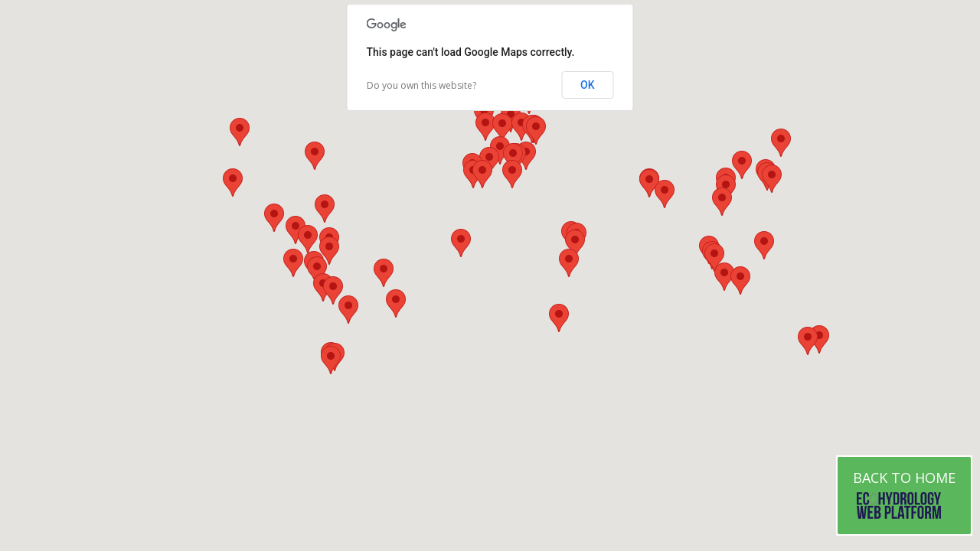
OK (588, 85)
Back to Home (904, 496)
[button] (764, 245)
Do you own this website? (421, 85)
